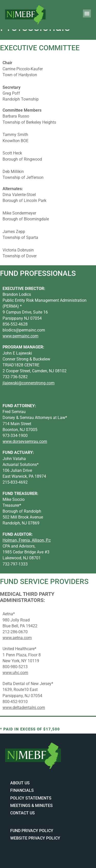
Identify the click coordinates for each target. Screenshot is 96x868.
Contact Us (23, 813)
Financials (22, 790)
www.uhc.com (15, 673)
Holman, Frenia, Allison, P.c (27, 540)
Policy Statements (31, 798)
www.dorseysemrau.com (25, 441)
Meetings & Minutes (31, 806)
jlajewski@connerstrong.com (29, 383)
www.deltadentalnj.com (24, 708)
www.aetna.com (17, 638)
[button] (87, 14)
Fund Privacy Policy (32, 831)
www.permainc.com (20, 336)
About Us (20, 783)
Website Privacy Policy (35, 838)
